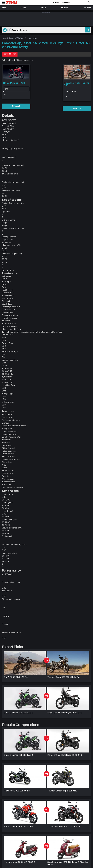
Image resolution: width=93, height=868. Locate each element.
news (43, 8)
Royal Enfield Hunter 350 (77, 84)
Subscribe (66, 3)
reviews (65, 8)
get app (56, 3)
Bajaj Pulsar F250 (14, 83)
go (88, 30)
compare (87, 8)
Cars (4, 8)
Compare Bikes (10, 54)
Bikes (24, 8)
